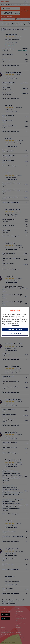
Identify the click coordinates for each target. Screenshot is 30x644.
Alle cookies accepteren (15, 329)
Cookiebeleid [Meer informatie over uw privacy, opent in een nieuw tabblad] (15, 325)
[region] (15, 322)
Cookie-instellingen (15, 334)
